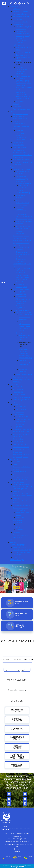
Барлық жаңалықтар (12, 670)
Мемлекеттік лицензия (24, 47)
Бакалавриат (17, 387)
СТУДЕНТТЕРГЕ (15, 402)
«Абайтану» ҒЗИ (21, 287)
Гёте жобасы (20, 517)
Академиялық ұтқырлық (21, 505)
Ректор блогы (18, 19)
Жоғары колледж (19, 394)
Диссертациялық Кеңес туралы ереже (25, 344)
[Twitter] (11, 3)
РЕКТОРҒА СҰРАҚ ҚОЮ (21, 603)
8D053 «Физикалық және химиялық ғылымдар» (25, 317)
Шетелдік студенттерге (21, 400)
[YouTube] (24, 3)
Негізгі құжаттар (19, 45)
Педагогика (17, 557)
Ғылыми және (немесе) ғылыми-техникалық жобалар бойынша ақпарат (23, 238)
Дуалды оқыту (18, 142)
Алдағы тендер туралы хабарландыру (17, 841)
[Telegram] (19, 3)
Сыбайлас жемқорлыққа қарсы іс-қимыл (17, 756)
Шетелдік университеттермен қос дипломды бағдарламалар (22, 493)
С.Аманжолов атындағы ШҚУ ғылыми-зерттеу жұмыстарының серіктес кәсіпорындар (24, 212)
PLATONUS (17, 462)
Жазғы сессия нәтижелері (17, 765)
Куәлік (21, 190)
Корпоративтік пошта (20, 477)
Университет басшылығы (22, 14)
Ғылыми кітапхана (19, 472)
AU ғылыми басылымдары (22, 289)
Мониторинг (17, 106)
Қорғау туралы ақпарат (24, 313)
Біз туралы (17, 9)
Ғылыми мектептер (23, 176)
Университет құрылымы (21, 17)
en (4, 282)
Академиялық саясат (20, 114)
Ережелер (19, 130)
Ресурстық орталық (20, 147)
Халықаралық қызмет (18, 482)
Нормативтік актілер (23, 193)
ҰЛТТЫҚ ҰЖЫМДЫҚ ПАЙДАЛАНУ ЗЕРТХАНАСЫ (23, 270)
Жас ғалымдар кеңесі (20, 377)
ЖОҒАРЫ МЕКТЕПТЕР (17, 545)
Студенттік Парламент (21, 457)
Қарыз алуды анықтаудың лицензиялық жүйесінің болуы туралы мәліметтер (25, 353)
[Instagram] (28, 3)
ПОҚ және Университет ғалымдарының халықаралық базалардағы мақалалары (24, 303)
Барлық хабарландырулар (17, 690)
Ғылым (12, 167)
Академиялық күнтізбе (21, 449)
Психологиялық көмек (21, 447)
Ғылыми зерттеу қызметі (22, 169)
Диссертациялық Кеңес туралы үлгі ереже (25, 337)
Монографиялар (22, 296)
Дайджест (26, 670)
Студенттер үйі (18, 442)
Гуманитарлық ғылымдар (22, 550)
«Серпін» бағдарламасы (21, 397)
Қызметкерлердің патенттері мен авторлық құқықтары (23, 181)
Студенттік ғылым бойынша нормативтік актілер (24, 254)
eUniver (16, 464)
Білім (12, 112)
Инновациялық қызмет (24, 219)
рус (2, 282)
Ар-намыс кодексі (22, 417)
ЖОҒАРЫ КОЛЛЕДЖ (17, 560)
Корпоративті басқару (21, 11)
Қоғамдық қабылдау (19, 626)
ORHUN (18, 527)
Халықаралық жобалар (21, 508)
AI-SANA (13, 542)
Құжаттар (19, 200)
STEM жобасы (21, 510)
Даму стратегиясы (22, 55)
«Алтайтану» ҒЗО (22, 284)
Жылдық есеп (21, 101)
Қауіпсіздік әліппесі (17, 747)
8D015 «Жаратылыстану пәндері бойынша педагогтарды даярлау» (25, 326)
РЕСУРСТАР (14, 459)
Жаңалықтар (17, 836)
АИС (14, 474)
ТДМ (12, 540)
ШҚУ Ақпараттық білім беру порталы (17, 833)
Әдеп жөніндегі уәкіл (20, 22)
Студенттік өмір (18, 412)
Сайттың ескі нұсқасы (20, 480)
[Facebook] (15, 3)
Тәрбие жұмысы (19, 415)
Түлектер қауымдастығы (21, 109)
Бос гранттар (17, 427)
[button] (32, 569)
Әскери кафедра (19, 439)
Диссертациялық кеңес (21, 310)
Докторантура (18, 392)
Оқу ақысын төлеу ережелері (17, 839)
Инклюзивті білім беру (21, 160)
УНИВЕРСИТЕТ (15, 7)
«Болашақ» (20, 530)
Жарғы (18, 50)
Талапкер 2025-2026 (21, 614)
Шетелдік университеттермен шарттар (20, 500)
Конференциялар (17, 849)
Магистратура (18, 389)
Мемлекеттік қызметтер (21, 76)
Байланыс (17, 851)
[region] (17, 574)
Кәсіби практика (19, 145)
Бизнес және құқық (20, 547)
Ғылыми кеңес (18, 25)
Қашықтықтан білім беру (17, 738)
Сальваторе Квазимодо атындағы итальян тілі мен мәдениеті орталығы (22, 487)
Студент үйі (20, 424)
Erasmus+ (19, 524)
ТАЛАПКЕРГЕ (14, 384)
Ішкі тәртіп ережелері (23, 52)
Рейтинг (16, 104)
